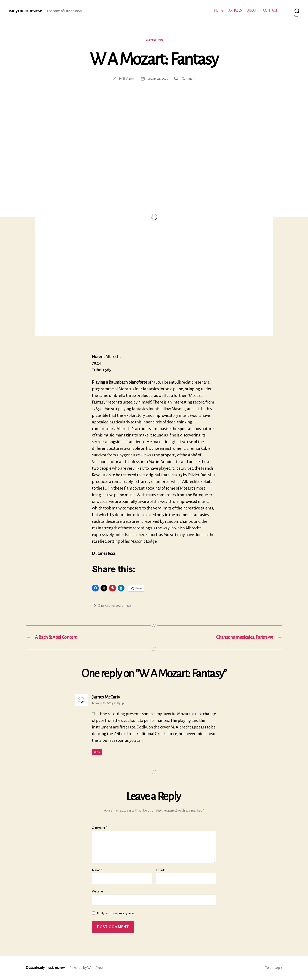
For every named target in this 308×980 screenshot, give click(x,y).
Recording (154, 40)
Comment (99, 828)
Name (97, 870)
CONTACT (270, 10)
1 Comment (188, 79)
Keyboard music (121, 606)
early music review (25, 11)
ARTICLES (235, 10)
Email (161, 870)
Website (97, 891)
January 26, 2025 (157, 79)
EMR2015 (128, 79)
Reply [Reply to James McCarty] (97, 752)
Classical (104, 606)
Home (219, 10)
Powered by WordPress (87, 968)
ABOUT (253, 10)
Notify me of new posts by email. (116, 913)
